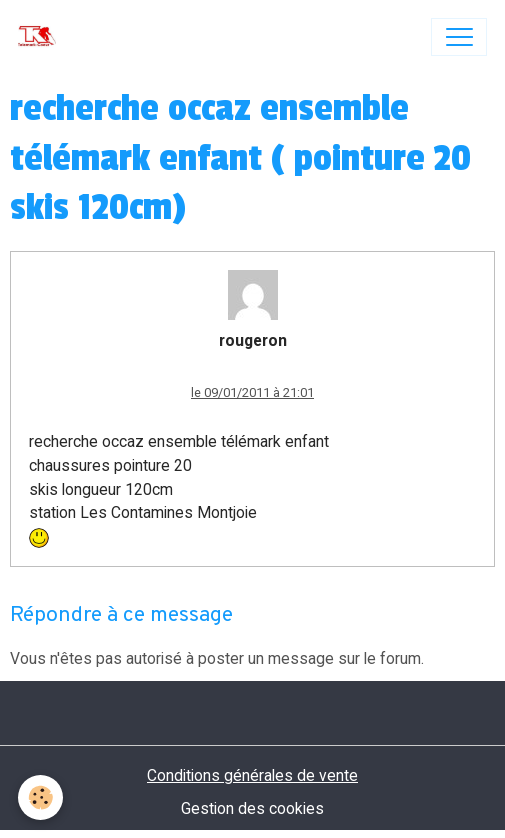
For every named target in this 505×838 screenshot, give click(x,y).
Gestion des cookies (252, 808)
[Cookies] (40, 797)
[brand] (41, 37)
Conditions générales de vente (252, 775)
